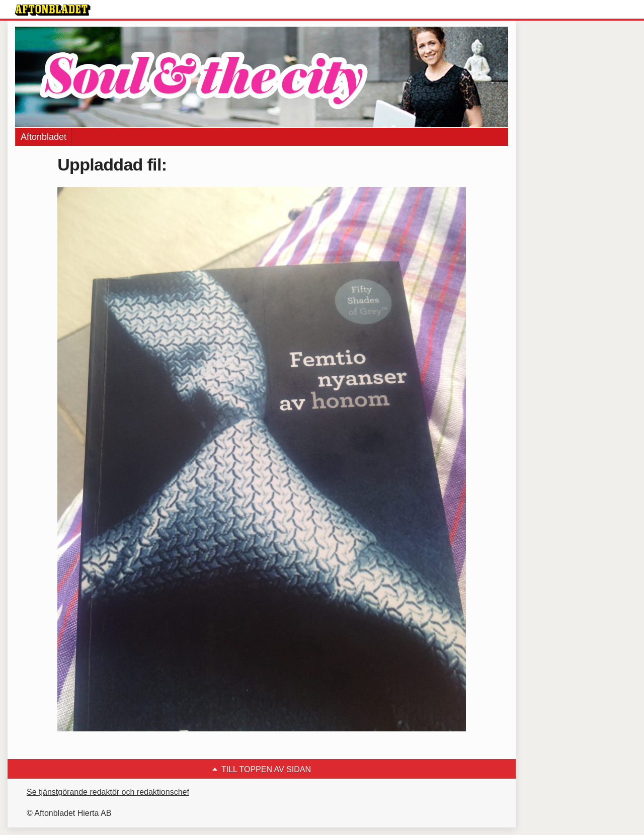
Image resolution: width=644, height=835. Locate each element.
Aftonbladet (44, 137)
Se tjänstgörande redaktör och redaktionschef (108, 792)
